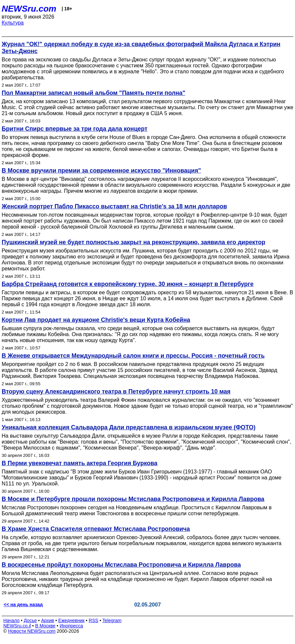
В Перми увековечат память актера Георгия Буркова (79, 463)
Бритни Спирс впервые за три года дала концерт (74, 129)
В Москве (45, 626)
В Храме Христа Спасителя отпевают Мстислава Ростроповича (96, 529)
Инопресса (72, 626)
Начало (11, 620)
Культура (13, 23)
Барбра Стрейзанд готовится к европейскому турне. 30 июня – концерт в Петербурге (128, 284)
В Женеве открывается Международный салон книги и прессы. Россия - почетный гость (133, 356)
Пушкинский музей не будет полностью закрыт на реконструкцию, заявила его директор (133, 242)
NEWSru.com (29, 9)
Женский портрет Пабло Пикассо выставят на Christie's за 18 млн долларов (114, 206)
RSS (93, 620)
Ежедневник (72, 620)
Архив (48, 620)
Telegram (112, 620)
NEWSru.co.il (17, 626)
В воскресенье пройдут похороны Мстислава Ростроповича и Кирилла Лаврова (121, 565)
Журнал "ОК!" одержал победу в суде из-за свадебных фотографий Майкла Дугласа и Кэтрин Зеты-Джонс (141, 48)
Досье (30, 620)
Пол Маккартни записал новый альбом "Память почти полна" (93, 93)
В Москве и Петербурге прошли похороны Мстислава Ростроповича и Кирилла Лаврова (133, 499)
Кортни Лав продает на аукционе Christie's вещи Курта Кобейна (96, 320)
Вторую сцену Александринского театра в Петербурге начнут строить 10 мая (116, 392)
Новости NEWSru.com (32, 631)
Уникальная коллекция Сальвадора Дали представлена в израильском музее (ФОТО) (129, 427)
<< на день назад (23, 605)
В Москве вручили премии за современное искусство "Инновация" (101, 171)
